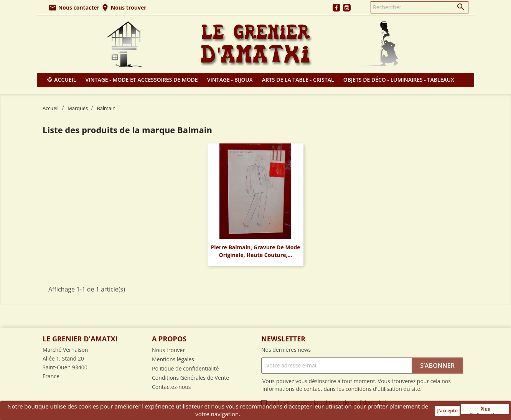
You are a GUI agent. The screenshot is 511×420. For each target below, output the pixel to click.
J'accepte (447, 411)
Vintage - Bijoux (230, 80)
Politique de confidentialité (185, 368)
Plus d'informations (485, 410)
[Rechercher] (420, 7)
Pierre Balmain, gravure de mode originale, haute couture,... (255, 251)
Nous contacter (74, 7)
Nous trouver (124, 7)
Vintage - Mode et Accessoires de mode (142, 80)
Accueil (65, 80)
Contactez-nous (171, 387)
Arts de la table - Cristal (298, 80)
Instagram (347, 8)
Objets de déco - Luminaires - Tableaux (399, 80)
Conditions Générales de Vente (190, 378)
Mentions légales (173, 359)
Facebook (336, 8)
